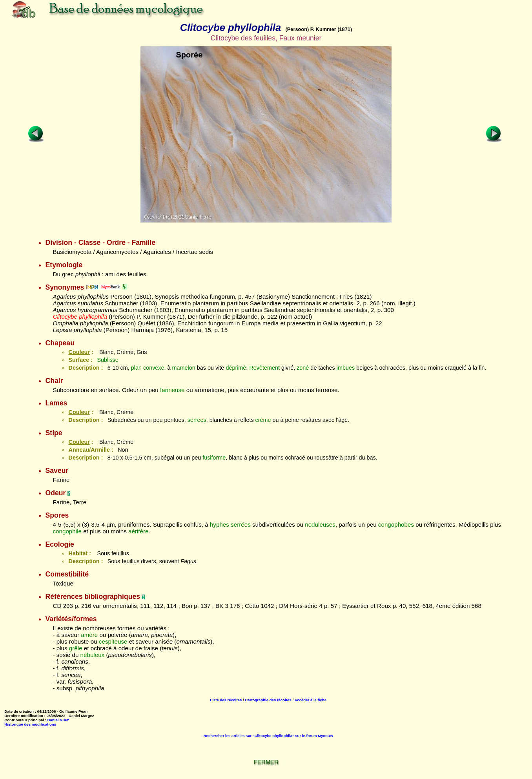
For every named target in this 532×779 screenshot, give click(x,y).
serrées (197, 420)
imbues (346, 368)
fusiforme (214, 458)
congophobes (396, 525)
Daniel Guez (58, 720)
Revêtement (264, 368)
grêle (76, 648)
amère (89, 635)
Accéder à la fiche (310, 700)
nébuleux (93, 655)
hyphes (220, 525)
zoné (303, 368)
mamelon (184, 368)
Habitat (78, 553)
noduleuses (320, 525)
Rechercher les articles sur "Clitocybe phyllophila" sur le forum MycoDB (268, 736)
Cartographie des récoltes (268, 700)
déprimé (236, 368)
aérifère (138, 531)
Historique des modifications (30, 724)
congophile (67, 531)
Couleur (79, 352)
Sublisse (107, 360)
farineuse (172, 390)
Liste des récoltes (226, 700)
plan (136, 368)
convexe (154, 368)
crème (263, 420)
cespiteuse (113, 641)
